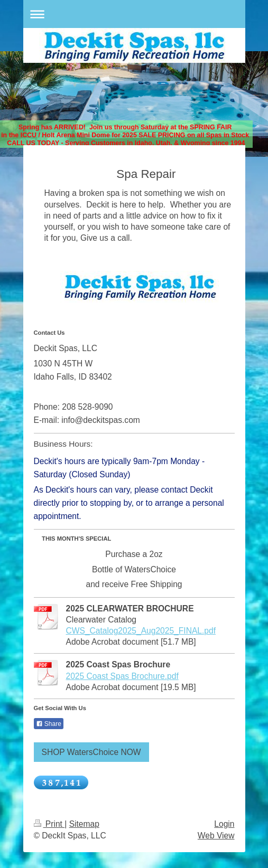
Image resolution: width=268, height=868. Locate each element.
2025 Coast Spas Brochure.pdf (122, 676)
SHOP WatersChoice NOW (91, 752)
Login (224, 824)
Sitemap (84, 824)
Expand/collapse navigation (134, 14)
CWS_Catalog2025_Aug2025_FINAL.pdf (141, 631)
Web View (216, 836)
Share (49, 724)
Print (49, 824)
